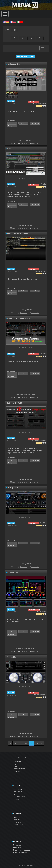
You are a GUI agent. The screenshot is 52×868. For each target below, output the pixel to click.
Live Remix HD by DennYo (18, 234)
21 (21, 743)
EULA (15, 827)
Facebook (18, 845)
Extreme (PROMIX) (15, 403)
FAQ (15, 794)
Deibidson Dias (41, 695)
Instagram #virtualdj (22, 850)
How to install (35, 143)
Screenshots (18, 771)
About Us (17, 817)
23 (31, 743)
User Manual (18, 792)
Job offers (17, 822)
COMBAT (11, 149)
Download (17, 761)
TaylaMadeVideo (14, 64)
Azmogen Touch (14, 572)
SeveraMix (12, 657)
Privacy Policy (18, 825)
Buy (14, 764)
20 (15, 743)
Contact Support (19, 789)
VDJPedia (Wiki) (19, 797)
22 (26, 743)
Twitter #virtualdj (20, 852)
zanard (44, 523)
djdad (44, 184)
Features (16, 766)
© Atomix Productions (26, 865)
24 (37, 743)
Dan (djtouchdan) (40, 104)
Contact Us (17, 820)
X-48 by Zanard (13, 488)
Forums (16, 799)
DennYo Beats (42, 271)
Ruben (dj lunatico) (40, 441)
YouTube (17, 848)
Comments (23, 143)
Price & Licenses (19, 769)
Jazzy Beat (43, 612)
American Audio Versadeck (19, 318)
